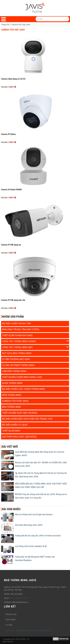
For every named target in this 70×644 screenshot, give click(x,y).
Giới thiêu (10, 620)
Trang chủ (11, 614)
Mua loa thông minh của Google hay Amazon (34, 514)
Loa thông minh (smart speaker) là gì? (31, 546)
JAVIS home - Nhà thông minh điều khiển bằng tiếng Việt (28, 630)
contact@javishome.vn (19, 598)
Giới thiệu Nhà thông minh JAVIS (29, 525)
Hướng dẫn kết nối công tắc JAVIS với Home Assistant (38, 536)
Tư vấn (9, 625)
